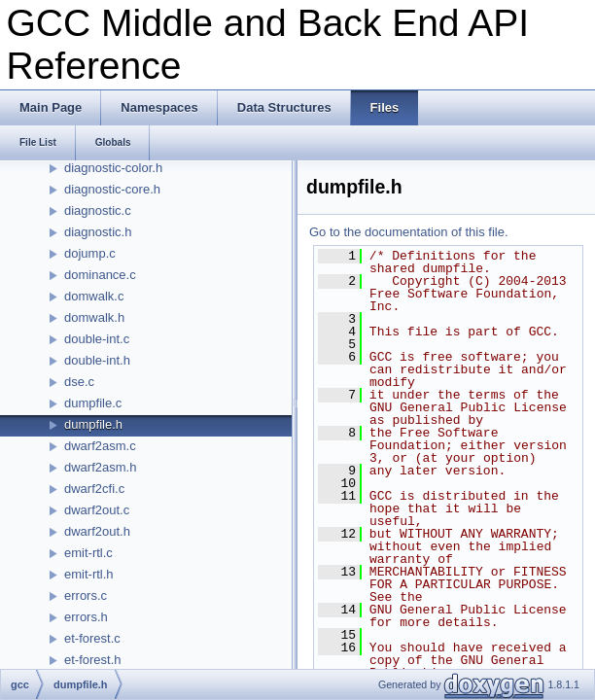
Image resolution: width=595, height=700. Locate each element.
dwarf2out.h (97, 531)
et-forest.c (92, 638)
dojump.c (90, 253)
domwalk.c (94, 296)
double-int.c (97, 339)
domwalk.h (94, 317)
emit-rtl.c (88, 553)
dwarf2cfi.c (94, 489)
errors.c (86, 595)
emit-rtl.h (89, 574)
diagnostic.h (98, 232)
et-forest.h (93, 660)
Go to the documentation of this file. (409, 232)
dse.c (79, 382)
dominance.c (100, 275)
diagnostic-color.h (113, 168)
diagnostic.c (98, 210)
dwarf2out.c (97, 510)
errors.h (86, 617)
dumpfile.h (93, 424)
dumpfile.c (93, 403)
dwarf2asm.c (100, 446)
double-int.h (97, 360)
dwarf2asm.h (100, 467)
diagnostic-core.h (112, 189)
